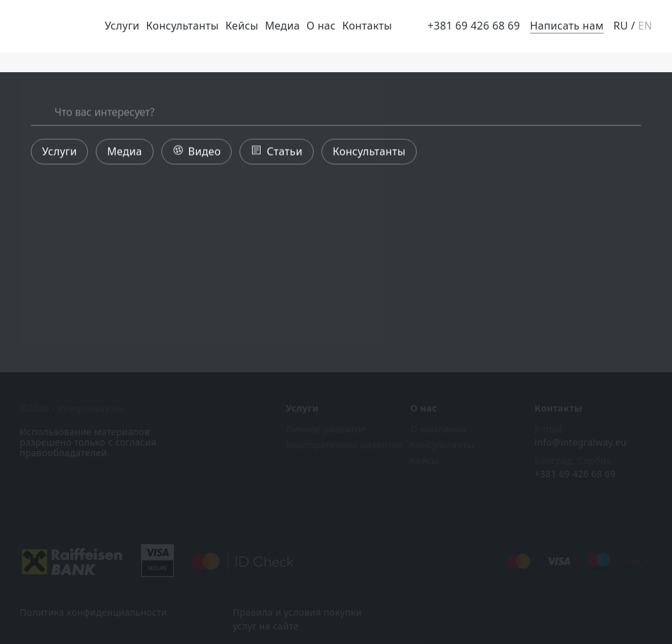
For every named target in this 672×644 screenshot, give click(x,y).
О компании (438, 429)
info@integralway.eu (581, 442)
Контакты (367, 26)
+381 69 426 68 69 (473, 26)
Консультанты (183, 26)
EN (645, 26)
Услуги (122, 26)
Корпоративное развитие (345, 445)
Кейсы (242, 26)
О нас (321, 26)
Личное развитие (326, 429)
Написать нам (567, 26)
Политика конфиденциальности (94, 612)
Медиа (283, 26)
